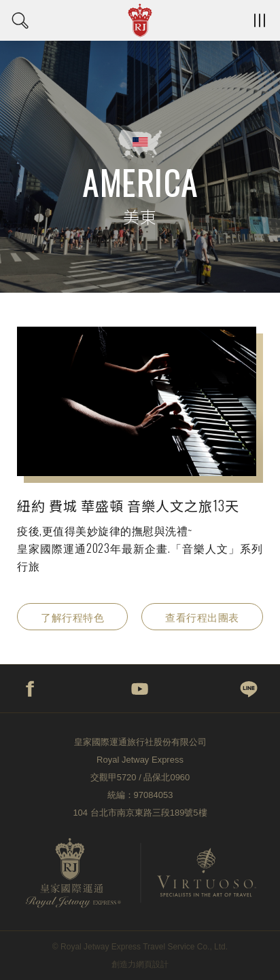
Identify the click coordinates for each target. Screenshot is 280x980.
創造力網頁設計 (140, 964)
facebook (31, 689)
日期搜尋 (20, 20)
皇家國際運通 (140, 20)
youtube (140, 689)
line (249, 689)
